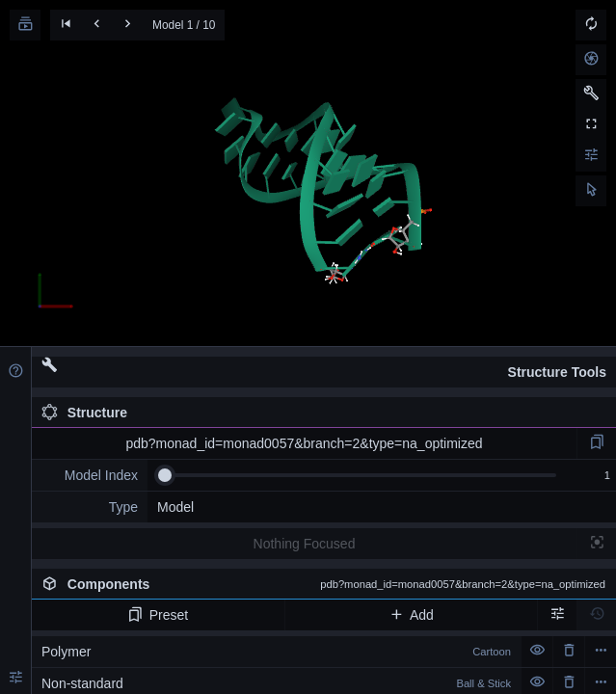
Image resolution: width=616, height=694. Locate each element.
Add (411, 615)
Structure (84, 413)
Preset (158, 615)
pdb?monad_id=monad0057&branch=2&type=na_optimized (304, 443)
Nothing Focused (305, 544)
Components (323, 584)
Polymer (276, 652)
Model (175, 507)
